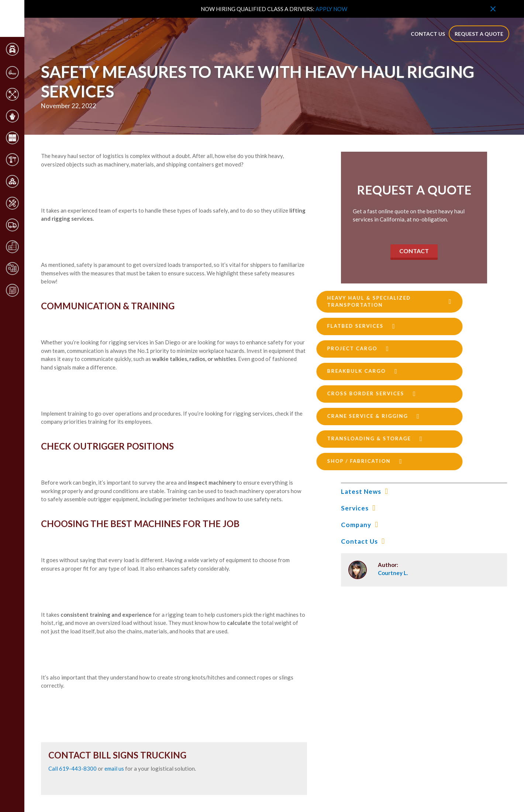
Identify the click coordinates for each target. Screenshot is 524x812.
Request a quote (479, 34)
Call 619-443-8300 (73, 768)
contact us (428, 34)
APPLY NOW (331, 9)
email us (114, 768)
